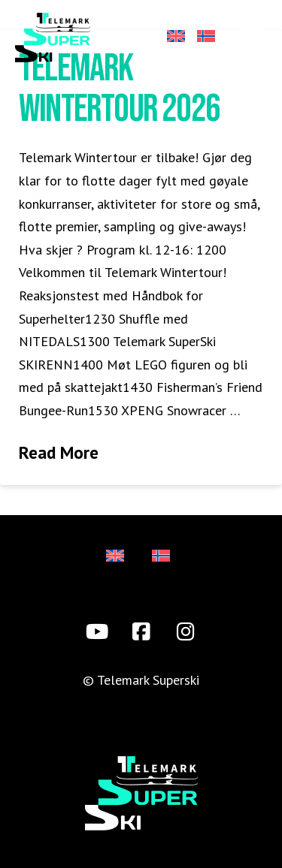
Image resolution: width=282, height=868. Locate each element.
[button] (253, 37)
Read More (59, 452)
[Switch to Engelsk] (175, 38)
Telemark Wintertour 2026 (119, 89)
